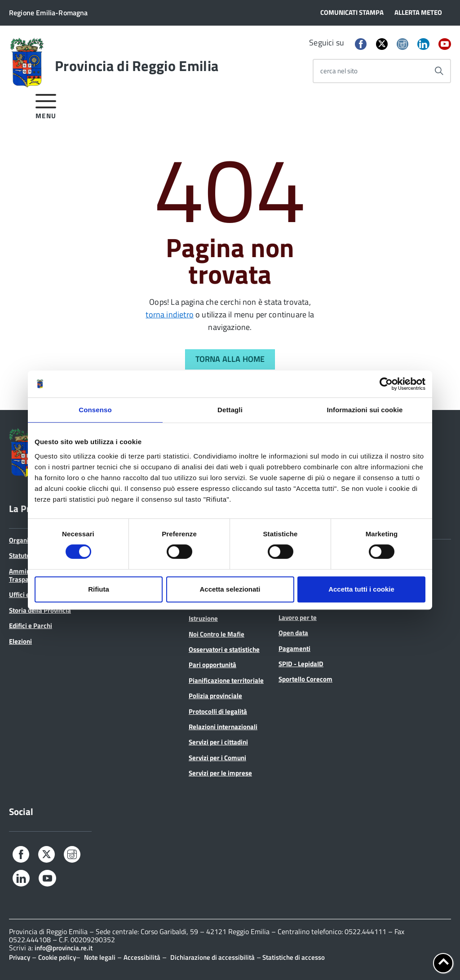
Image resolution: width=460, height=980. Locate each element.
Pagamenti (294, 648)
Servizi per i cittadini (218, 742)
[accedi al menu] (46, 105)
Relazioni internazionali (223, 727)
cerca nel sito (339, 71)
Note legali (100, 957)
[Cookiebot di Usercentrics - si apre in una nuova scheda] (386, 384)
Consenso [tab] (95, 410)
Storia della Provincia (40, 610)
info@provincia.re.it (64, 948)
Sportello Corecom (305, 679)
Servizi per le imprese (220, 773)
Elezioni (20, 641)
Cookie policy (57, 957)
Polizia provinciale (215, 696)
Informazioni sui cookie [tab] (365, 410)
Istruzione (203, 618)
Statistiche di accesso (293, 957)
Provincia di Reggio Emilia (137, 66)
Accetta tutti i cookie (361, 589)
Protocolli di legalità (218, 711)
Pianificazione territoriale (226, 680)
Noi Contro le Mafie (217, 634)
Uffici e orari (27, 595)
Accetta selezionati (230, 589)
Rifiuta (99, 589)
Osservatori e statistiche (224, 649)
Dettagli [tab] (230, 410)
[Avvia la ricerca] (439, 71)
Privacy (20, 957)
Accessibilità (142, 957)
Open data (293, 633)
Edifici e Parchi (31, 626)
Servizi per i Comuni (217, 758)
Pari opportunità (212, 665)
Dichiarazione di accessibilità (212, 957)
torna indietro (170, 314)
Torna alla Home (230, 359)
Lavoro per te (298, 617)
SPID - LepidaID (301, 664)
